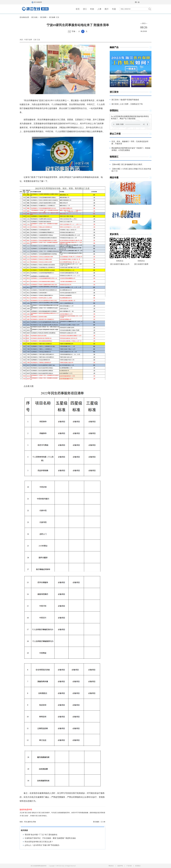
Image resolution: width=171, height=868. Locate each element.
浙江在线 (34, 17)
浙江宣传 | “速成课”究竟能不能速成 (125, 100)
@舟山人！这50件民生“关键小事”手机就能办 (42, 845)
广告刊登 (129, 866)
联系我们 (138, 866)
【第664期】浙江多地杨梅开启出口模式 (127, 164)
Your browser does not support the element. (131, 124)
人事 (99, 9)
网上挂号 (139, 2)
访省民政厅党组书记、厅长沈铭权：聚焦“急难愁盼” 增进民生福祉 (50, 838)
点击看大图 (27, 386)
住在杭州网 (136, 2)
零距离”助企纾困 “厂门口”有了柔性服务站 (41, 835)
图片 (107, 9)
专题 (114, 9)
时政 (92, 9)
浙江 (85, 9)
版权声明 (120, 866)
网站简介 (111, 866)
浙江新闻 (43, 17)
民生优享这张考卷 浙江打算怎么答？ (39, 842)
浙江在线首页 (33, 2)
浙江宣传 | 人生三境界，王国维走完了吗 (127, 104)
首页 (78, 9)
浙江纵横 (52, 17)
